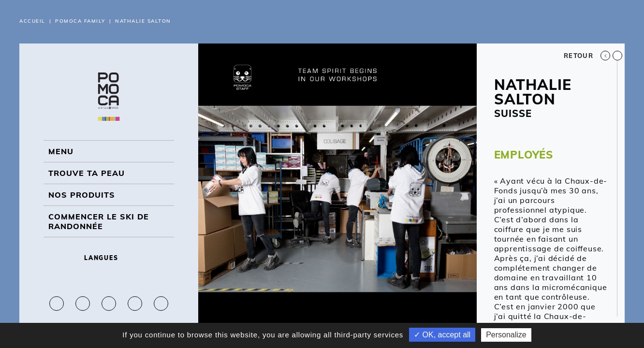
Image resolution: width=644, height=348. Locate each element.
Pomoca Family (80, 21)
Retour (587, 56)
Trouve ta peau (87, 173)
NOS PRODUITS (82, 195)
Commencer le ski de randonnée (99, 221)
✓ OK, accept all (442, 335)
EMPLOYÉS (524, 155)
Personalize (506, 335)
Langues (109, 258)
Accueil (32, 21)
